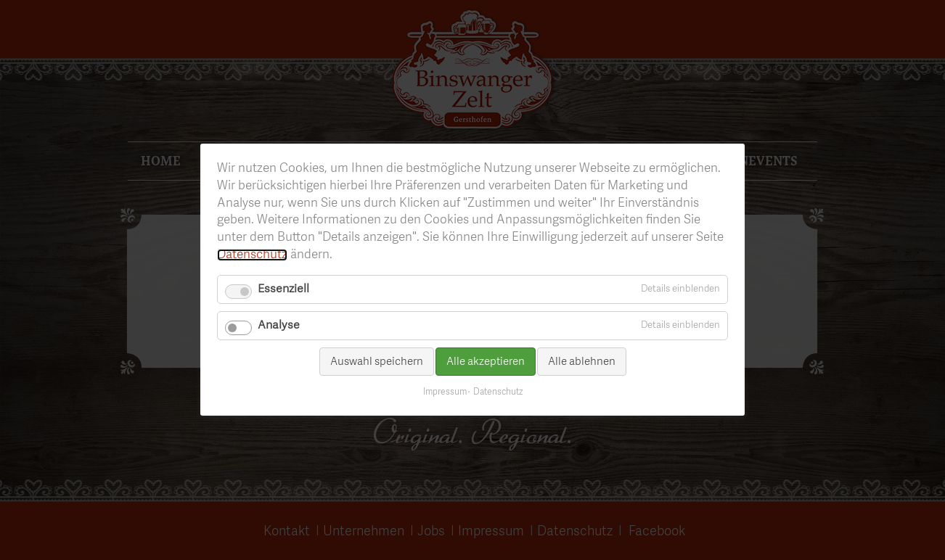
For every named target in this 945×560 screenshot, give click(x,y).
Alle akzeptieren (486, 362)
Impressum (445, 393)
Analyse (279, 326)
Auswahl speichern (377, 362)
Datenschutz (252, 255)
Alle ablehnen (582, 362)
